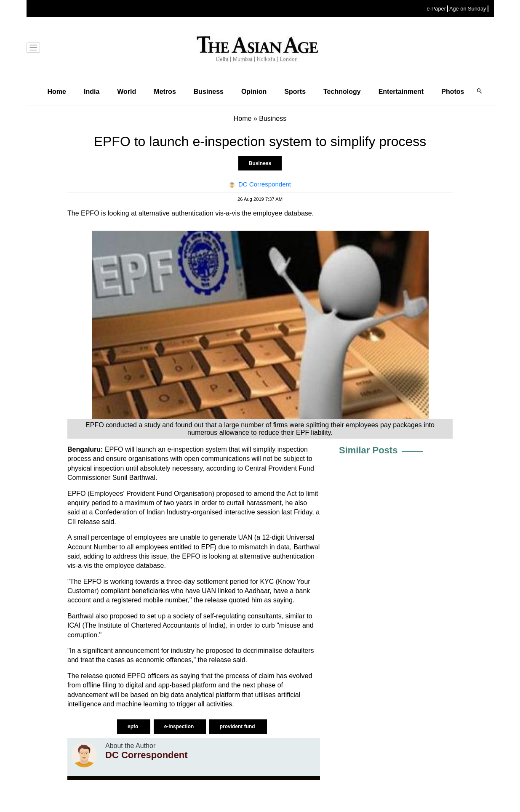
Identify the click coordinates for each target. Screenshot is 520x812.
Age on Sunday (468, 9)
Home (57, 92)
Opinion (254, 92)
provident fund (238, 727)
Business (209, 92)
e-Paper (436, 9)
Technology (342, 92)
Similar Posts (368, 450)
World (127, 92)
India (92, 92)
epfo (134, 727)
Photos (453, 92)
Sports (295, 92)
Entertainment (401, 92)
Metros (165, 92)
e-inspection (180, 727)
